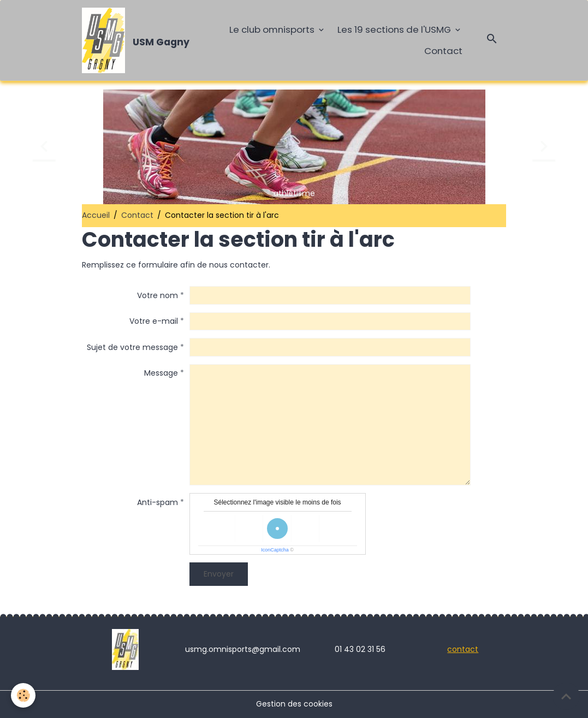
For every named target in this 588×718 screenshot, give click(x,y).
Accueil (96, 215)
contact (463, 649)
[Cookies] (23, 695)
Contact (443, 51)
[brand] (135, 40)
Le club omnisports (273, 29)
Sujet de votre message (132, 347)
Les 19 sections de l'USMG (395, 29)
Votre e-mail (154, 321)
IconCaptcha (275, 550)
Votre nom (158, 295)
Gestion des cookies (294, 704)
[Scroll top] (566, 696)
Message (161, 373)
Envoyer (219, 574)
